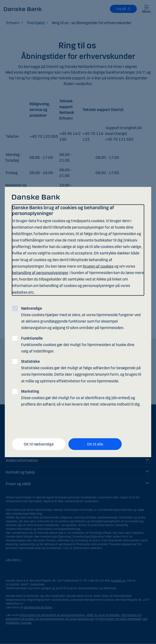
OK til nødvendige (39, 444)
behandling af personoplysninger (40, 273)
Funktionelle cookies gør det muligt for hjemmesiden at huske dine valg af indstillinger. (78, 344)
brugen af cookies (98, 266)
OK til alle (95, 444)
